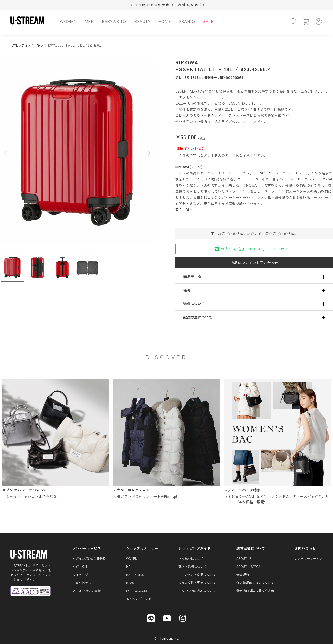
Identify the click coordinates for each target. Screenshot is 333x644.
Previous (5, 153)
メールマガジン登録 (87, 591)
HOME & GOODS (137, 591)
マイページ (80, 574)
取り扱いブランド (139, 599)
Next (149, 153)
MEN (89, 21)
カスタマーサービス (309, 558)
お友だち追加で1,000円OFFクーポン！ (254, 249)
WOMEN (68, 21)
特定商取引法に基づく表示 (255, 591)
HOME (165, 21)
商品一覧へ (184, 209)
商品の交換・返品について (197, 583)
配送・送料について (193, 566)
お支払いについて (191, 558)
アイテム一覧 (31, 45)
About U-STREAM (250, 566)
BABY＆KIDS (114, 21)
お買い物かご (82, 583)
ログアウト (80, 566)
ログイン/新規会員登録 (89, 558)
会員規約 (243, 574)
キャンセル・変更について (197, 574)
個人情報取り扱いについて (255, 583)
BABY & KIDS (135, 574)
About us (244, 558)
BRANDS (187, 21)
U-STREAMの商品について (197, 591)
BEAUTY (142, 21)
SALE (208, 21)
